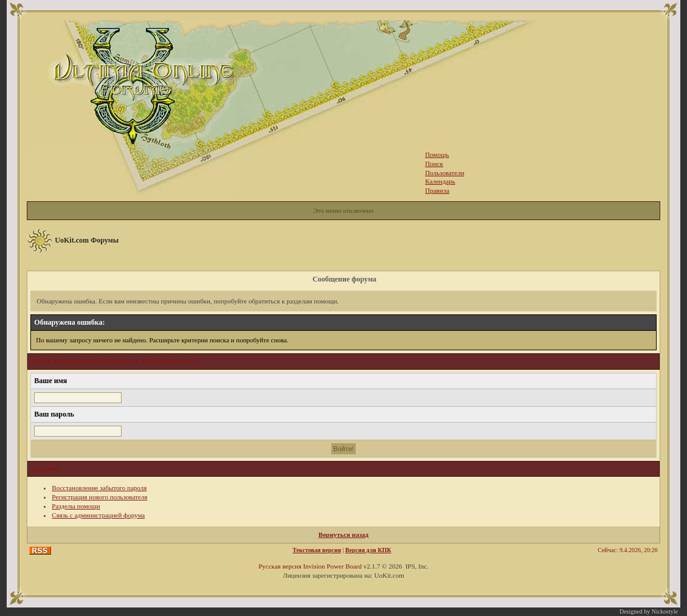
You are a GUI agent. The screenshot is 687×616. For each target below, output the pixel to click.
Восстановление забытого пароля (99, 488)
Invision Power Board (332, 566)
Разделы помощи (76, 506)
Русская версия (280, 566)
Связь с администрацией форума (98, 515)
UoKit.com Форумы (87, 240)
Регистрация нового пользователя (99, 497)
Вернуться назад (343, 535)
